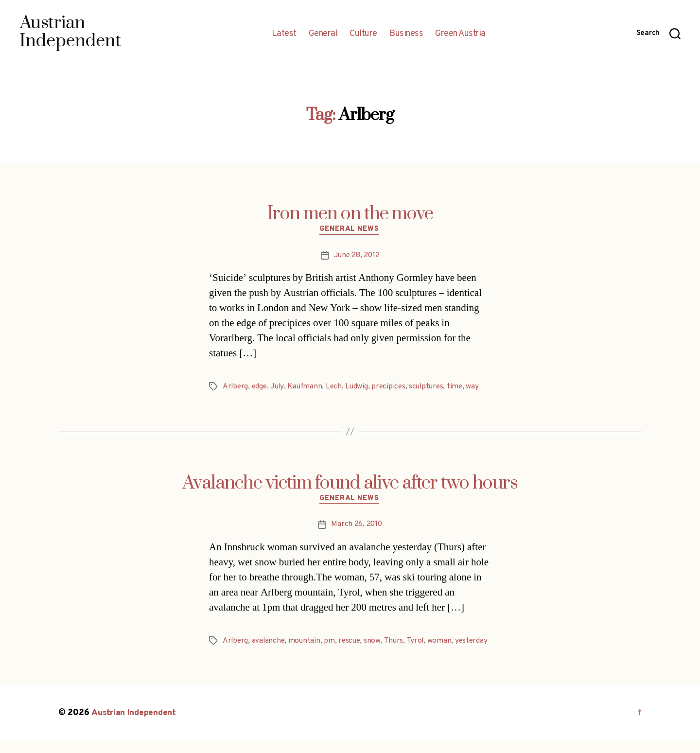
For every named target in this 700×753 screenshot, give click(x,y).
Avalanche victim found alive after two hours (350, 484)
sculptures (432, 387)
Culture (363, 34)
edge (261, 387)
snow (376, 642)
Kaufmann (307, 387)
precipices (393, 387)
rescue (352, 642)
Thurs (397, 642)
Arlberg (236, 387)
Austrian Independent (135, 726)
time (462, 387)
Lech (337, 387)
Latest (284, 34)
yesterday (239, 653)
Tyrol (419, 642)
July (279, 387)
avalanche (270, 642)
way (480, 387)
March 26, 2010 (356, 525)
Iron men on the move (350, 214)
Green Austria (460, 34)
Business (406, 34)
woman (444, 642)
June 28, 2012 (357, 256)
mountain (306, 642)
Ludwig (360, 387)
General (323, 34)
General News (350, 230)
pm (332, 642)
